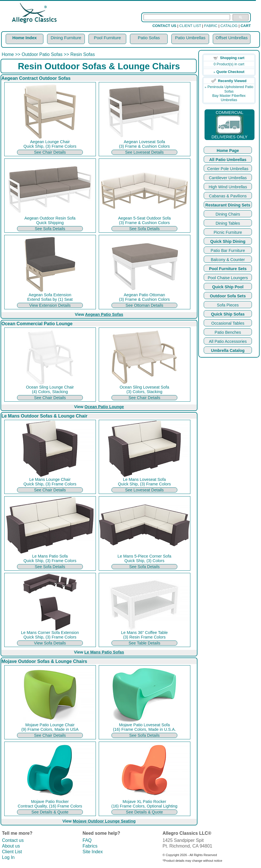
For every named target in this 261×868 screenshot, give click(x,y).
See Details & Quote (50, 812)
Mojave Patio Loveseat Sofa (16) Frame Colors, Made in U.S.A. (144, 725)
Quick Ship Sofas (228, 314)
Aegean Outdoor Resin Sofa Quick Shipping (50, 219)
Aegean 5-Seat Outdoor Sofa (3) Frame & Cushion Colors (144, 219)
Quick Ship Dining (228, 241)
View (99, 314)
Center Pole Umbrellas (228, 169)
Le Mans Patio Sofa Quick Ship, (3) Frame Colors (50, 557)
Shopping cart (232, 58)
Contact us (13, 840)
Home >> (12, 54)
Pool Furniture (107, 38)
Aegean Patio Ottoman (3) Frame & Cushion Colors (144, 295)
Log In (8, 857)
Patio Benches (228, 332)
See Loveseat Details (144, 152)
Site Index (93, 852)
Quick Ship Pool (228, 287)
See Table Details (144, 643)
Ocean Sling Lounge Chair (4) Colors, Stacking (50, 388)
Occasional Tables (228, 323)
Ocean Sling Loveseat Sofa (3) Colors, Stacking (144, 388)
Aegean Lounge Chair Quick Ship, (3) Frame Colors (50, 142)
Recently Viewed (232, 81)
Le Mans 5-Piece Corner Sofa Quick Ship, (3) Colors (144, 557)
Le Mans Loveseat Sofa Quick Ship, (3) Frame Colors (144, 480)
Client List (12, 852)
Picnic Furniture (228, 232)
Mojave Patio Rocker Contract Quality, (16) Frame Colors (50, 802)
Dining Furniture (66, 38)
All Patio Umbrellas (228, 160)
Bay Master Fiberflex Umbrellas (229, 98)
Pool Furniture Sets (228, 269)
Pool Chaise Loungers (228, 278)
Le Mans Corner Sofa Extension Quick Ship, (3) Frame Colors (50, 633)
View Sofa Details (50, 643)
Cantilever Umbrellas (228, 178)
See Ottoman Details (145, 305)
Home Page (228, 151)
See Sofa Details (50, 229)
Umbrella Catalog (228, 350)
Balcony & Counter (228, 260)
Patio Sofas (149, 38)
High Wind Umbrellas (228, 187)
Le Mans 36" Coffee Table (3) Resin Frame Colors (144, 633)
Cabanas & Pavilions (228, 196)
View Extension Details (50, 305)
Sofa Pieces (228, 305)
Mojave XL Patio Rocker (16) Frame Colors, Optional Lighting (144, 802)
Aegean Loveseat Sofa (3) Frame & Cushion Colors (144, 142)
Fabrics (90, 846)
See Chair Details (50, 152)
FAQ (87, 840)
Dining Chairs (228, 214)
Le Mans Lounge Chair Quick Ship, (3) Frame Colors (50, 480)
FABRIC (211, 26)
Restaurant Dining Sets (228, 205)
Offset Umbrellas (232, 38)
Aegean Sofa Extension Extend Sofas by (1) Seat (50, 295)
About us (11, 846)
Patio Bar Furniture (228, 251)
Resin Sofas (82, 54)
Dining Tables (228, 223)
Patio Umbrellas (190, 38)
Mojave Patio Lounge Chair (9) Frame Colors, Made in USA (50, 725)
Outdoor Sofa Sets (228, 296)
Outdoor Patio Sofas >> (45, 54)
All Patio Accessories (228, 341)
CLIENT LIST (190, 26)
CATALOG (229, 26)
